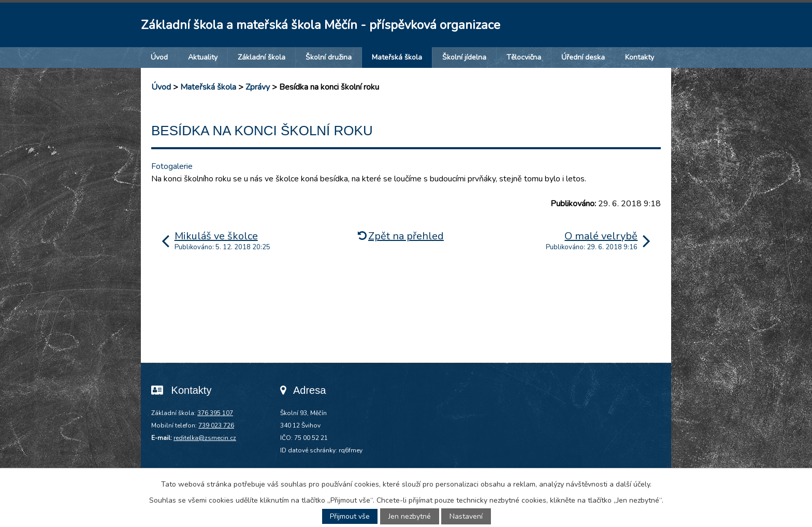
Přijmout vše (350, 516)
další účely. (634, 484)
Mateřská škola (397, 57)
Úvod (159, 57)
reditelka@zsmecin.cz (205, 438)
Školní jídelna (464, 57)
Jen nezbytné (410, 516)
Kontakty (640, 57)
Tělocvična (524, 57)
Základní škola (262, 57)
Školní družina (329, 57)
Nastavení (466, 516)
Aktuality (203, 57)
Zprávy (258, 87)
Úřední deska (583, 57)
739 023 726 (216, 425)
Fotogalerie (172, 166)
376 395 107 (215, 413)
